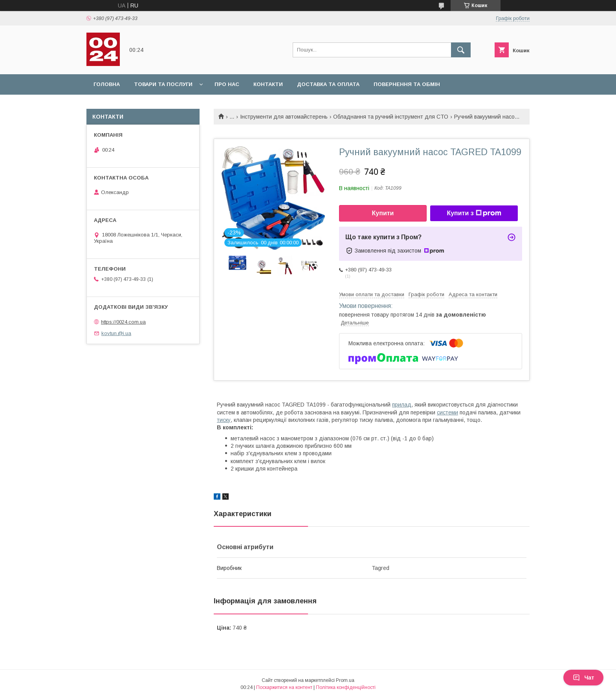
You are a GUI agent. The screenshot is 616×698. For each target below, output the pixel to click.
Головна (107, 84)
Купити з (474, 213)
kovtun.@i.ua (116, 333)
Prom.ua (345, 680)
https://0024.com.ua (123, 322)
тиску (224, 420)
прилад (402, 405)
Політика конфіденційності (346, 687)
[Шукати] (461, 50)
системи (447, 412)
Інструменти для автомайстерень (284, 117)
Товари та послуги (163, 84)
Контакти (268, 84)
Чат (583, 678)
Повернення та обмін (407, 84)
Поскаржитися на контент (284, 687)
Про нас (227, 84)
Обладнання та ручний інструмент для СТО (391, 117)
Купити (383, 213)
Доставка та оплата (328, 84)
